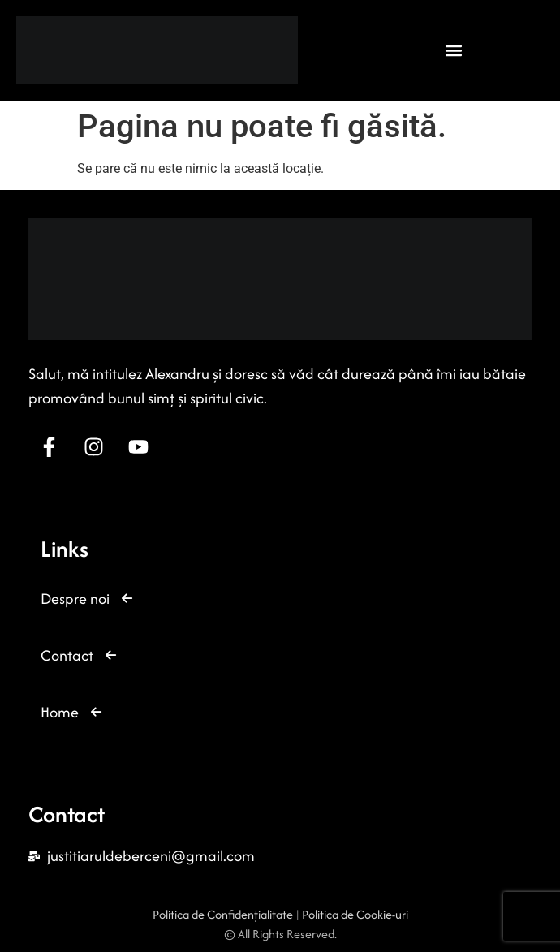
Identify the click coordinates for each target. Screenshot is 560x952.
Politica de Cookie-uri (355, 914)
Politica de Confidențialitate (224, 914)
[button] (454, 50)
